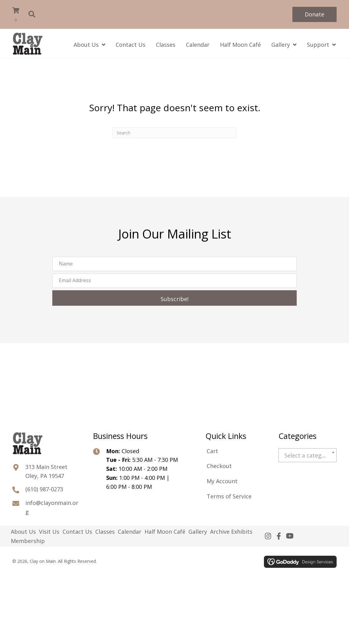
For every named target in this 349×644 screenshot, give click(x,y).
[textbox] (308, 456)
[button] (315, 14)
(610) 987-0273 (44, 489)
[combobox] (308, 455)
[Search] (174, 133)
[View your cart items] (20, 15)
